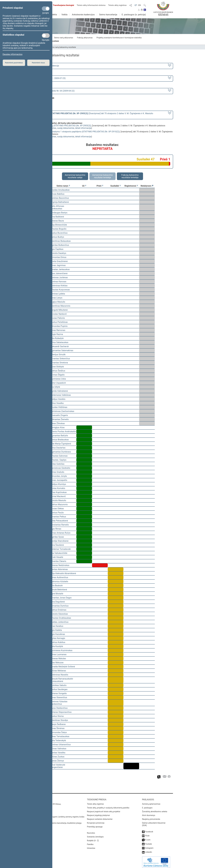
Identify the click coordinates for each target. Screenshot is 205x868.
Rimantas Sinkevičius (60, 359)
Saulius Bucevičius (59, 233)
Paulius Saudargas (59, 689)
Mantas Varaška (58, 753)
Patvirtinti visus (38, 63)
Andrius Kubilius (58, 642)
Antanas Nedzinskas (60, 565)
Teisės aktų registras (117, 5)
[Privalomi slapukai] (46, 9)
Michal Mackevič (58, 496)
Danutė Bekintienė (59, 590)
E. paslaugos (147, 806)
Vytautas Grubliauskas (61, 618)
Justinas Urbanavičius (60, 745)
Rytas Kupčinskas (58, 492)
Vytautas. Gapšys (58, 460)
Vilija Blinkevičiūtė (59, 225)
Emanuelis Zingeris (59, 415)
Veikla (64, 15)
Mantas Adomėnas (59, 569)
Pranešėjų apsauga (95, 825)
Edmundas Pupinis (59, 326)
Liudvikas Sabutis (58, 685)
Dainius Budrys (57, 237)
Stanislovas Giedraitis (60, 468)
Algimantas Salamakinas (62, 350)
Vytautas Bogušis (58, 229)
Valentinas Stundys (59, 720)
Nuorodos (91, 831)
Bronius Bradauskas (59, 440)
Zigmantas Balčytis (59, 436)
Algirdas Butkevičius (60, 245)
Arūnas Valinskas (58, 749)
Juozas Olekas (57, 509)
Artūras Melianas (58, 671)
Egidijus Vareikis (58, 399)
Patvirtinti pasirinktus (14, 63)
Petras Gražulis (57, 472)
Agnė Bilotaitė (57, 594)
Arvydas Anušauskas (60, 190)
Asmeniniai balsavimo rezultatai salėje (75, 176)
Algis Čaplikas (57, 249)
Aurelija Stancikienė (59, 541)
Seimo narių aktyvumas (64, 38)
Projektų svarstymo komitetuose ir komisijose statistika (119, 38)
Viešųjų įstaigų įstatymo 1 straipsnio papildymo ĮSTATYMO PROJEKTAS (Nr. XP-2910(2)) (79, 132)
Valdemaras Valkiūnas (61, 395)
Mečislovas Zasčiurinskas (62, 411)
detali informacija (83, 128)
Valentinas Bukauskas (60, 241)
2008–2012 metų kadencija (46, 66)
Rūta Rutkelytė (57, 338)
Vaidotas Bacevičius (60, 198)
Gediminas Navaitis (59, 675)
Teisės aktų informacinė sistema (91, 5)
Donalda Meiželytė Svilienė (63, 667)
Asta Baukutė (56, 586)
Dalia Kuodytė (57, 646)
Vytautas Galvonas (59, 456)
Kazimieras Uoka (58, 379)
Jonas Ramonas (58, 330)
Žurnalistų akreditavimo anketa (155, 810)
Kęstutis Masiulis (58, 500)
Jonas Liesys (56, 298)
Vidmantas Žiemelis (59, 419)
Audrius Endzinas (58, 610)
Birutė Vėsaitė (57, 557)
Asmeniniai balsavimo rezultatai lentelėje (102, 176)
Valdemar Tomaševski (60, 549)
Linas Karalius (57, 626)
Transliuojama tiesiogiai (62, 5)
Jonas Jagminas (58, 265)
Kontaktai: (38, 798)
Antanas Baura (57, 221)
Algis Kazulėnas (58, 634)
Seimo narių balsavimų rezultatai (63, 47)
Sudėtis (53, 15)
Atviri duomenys (149, 813)
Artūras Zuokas (57, 757)
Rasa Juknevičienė (59, 273)
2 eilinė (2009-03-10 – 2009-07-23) (49, 78)
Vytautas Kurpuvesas (60, 290)
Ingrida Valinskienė (59, 391)
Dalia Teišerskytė (58, 740)
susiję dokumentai (66, 128)
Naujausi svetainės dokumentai (100, 817)
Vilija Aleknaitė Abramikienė (63, 573)
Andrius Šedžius (58, 371)
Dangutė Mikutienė (59, 310)
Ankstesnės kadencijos (83, 15)
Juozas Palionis (58, 318)
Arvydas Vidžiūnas (59, 407)
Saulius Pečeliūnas (59, 322)
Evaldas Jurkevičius (59, 622)
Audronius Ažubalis (59, 581)
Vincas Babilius (57, 194)
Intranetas (91, 846)
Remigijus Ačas (57, 427)
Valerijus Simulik (58, 355)
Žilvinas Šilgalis (57, 375)
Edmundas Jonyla (59, 476)
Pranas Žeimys (57, 761)
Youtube (148, 842)
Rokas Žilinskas (57, 423)
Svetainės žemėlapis (95, 835)
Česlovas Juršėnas (59, 278)
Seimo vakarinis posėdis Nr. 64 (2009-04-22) (54, 91)
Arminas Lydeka (58, 294)
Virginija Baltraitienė (59, 202)
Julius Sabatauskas (59, 342)
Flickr (147, 834)
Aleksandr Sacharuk (59, 346)
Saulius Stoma (57, 716)
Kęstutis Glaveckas (59, 614)
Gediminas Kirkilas (59, 286)
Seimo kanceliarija (108, 15)
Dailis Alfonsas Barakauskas (57, 207)
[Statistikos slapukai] (46, 36)
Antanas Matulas (58, 658)
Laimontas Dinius (58, 257)
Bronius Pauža (57, 513)
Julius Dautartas (58, 448)
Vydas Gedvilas (57, 464)
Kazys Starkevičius (59, 708)
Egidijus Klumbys (58, 484)
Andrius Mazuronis (59, 504)
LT (136, 5)
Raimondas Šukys (59, 732)
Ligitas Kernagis (58, 638)
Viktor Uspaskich (58, 383)
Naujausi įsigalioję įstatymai (98, 813)
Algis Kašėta (56, 630)
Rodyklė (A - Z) (93, 839)
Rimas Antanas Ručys (60, 533)
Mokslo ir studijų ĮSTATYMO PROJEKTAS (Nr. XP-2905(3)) (64, 126)
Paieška (90, 843)
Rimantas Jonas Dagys (61, 598)
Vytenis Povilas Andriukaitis (63, 432)
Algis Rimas (56, 529)
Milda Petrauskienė (59, 521)
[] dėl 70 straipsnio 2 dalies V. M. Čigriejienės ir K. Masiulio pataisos (93, 115)
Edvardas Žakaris (58, 561)
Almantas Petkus (58, 517)
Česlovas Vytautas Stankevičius (59, 703)
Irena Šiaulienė (57, 545)
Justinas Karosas (58, 282)
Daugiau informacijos (12, 54)
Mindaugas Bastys (59, 213)
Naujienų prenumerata (151, 817)
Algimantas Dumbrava (60, 452)
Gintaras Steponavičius (61, 712)
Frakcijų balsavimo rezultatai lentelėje (130, 176)
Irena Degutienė (57, 602)
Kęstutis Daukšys (58, 253)
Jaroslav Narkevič (58, 314)
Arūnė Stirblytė (57, 367)
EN (140, 5)
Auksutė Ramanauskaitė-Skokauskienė (62, 680)
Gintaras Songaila (58, 693)
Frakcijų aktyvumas (85, 38)
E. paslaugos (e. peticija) (134, 15)
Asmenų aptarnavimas (151, 802)
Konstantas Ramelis (59, 525)
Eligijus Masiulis (58, 302)
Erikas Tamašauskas (60, 736)
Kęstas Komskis (58, 488)
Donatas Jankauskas (60, 269)
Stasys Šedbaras (58, 724)
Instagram (149, 846)
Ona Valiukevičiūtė (59, 553)
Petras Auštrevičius (59, 577)
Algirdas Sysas (57, 537)
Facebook (149, 830)
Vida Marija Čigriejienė (61, 444)
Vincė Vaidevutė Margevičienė (58, 766)
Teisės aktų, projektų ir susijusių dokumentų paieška (108, 806)
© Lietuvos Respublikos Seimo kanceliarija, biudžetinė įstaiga (57, 821)
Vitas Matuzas (57, 663)
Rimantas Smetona (59, 363)
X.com (148, 838)
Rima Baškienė (57, 217)
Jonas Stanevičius (59, 697)
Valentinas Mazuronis (60, 306)
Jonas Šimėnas (57, 728)
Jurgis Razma (57, 334)
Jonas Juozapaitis (59, 480)
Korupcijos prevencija (96, 821)
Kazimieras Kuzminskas (61, 650)
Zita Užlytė (55, 387)
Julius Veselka (57, 403)
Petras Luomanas (58, 654)
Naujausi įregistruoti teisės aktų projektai (104, 810)
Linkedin (149, 850)
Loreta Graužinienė (59, 261)
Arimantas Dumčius (59, 606)
